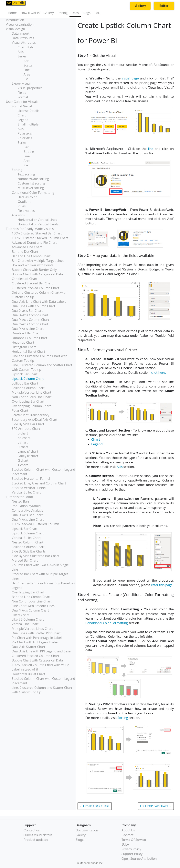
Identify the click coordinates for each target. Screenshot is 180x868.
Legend (23, 120)
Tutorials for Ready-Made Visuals (30, 229)
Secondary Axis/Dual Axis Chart (35, 420)
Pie (26, 79)
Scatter (29, 65)
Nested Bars (21, 501)
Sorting (17, 170)
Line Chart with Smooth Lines (33, 606)
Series (22, 56)
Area (27, 74)
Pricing (63, 13)
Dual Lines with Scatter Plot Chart (36, 633)
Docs (75, 13)
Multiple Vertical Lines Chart (32, 629)
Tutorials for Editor (20, 497)
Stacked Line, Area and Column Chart (39, 483)
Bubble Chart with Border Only (34, 270)
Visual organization (20, 24)
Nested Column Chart (28, 542)
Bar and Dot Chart (25, 252)
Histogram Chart (24, 347)
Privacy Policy (131, 849)
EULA (125, 845)
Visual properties (30, 88)
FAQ (97, 13)
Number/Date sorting (33, 179)
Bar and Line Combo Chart (31, 256)
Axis (21, 52)
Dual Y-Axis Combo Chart (30, 324)
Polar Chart (20, 410)
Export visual (21, 83)
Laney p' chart (28, 451)
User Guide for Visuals (22, 102)
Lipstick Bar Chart (25, 374)
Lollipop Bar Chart (25, 383)
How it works (30, 13)
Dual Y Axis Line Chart (28, 329)
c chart (23, 442)
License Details (29, 111)
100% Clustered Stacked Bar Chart (37, 233)
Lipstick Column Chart (28, 379)
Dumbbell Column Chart (29, 338)
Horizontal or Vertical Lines (37, 220)
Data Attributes (23, 38)
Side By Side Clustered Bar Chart (35, 556)
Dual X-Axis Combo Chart (30, 315)
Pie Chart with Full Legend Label (35, 642)
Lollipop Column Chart (28, 388)
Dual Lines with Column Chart (33, 306)
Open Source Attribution (139, 859)
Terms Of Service (134, 840)
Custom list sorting (31, 183)
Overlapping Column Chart (31, 406)
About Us (128, 830)
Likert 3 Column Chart (28, 619)
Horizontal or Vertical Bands (38, 224)
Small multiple (28, 124)
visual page (130, 78)
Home (12, 13)
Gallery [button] (140, 6)
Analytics (18, 215)
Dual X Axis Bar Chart (27, 515)
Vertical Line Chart (25, 624)
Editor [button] (164, 6)
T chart (23, 465)
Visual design (15, 29)
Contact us (32, 830)
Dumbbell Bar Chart (26, 333)
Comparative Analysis (27, 510)
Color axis (25, 138)
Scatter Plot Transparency (31, 415)
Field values (26, 211)
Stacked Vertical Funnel (29, 488)
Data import (21, 33)
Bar (26, 61)
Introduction (15, 20)
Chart (22, 115)
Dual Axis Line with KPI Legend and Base (41, 651)
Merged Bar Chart (25, 560)
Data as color (27, 197)
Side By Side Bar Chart (28, 424)
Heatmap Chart (23, 342)
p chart (23, 433)
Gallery (49, 13)
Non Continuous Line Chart (32, 397)
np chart (24, 438)
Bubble (29, 152)
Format (23, 97)
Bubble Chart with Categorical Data (37, 274)
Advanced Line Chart (27, 247)
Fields (22, 93)
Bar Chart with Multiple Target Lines (38, 261)
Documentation (87, 830)
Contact (127, 835)
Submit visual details (38, 835)
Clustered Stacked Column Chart (35, 288)
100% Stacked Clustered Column (35, 524)
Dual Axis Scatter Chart (28, 647)
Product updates (36, 840)
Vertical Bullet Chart (26, 492)
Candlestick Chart (25, 279)
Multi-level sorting (31, 188)
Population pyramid (26, 506)
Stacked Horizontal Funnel (31, 479)
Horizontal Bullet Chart (28, 351)
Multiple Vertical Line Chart (32, 392)
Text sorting (26, 174)
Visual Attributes (24, 42)
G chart (23, 460)
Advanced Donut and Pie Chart (34, 243)
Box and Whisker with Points (33, 265)
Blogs (87, 13)
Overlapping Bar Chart (28, 401)
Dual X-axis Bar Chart (27, 311)
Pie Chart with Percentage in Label (37, 638)
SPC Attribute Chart (26, 429)
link (151, 149)
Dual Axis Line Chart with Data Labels (39, 302)
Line (27, 70)
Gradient (24, 202)
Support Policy (132, 854)
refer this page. (162, 585)
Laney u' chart (28, 456)
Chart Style (26, 47)
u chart (23, 447)
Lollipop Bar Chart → (156, 806)
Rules (22, 206)
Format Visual (22, 106)
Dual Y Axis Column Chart (30, 610)
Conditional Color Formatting (33, 193)
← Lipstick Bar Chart (95, 806)
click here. (159, 373)
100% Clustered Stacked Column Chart (40, 238)
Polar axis (25, 133)
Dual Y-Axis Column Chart (30, 320)
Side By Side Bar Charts (29, 551)
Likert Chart (20, 615)
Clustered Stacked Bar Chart (32, 283)
